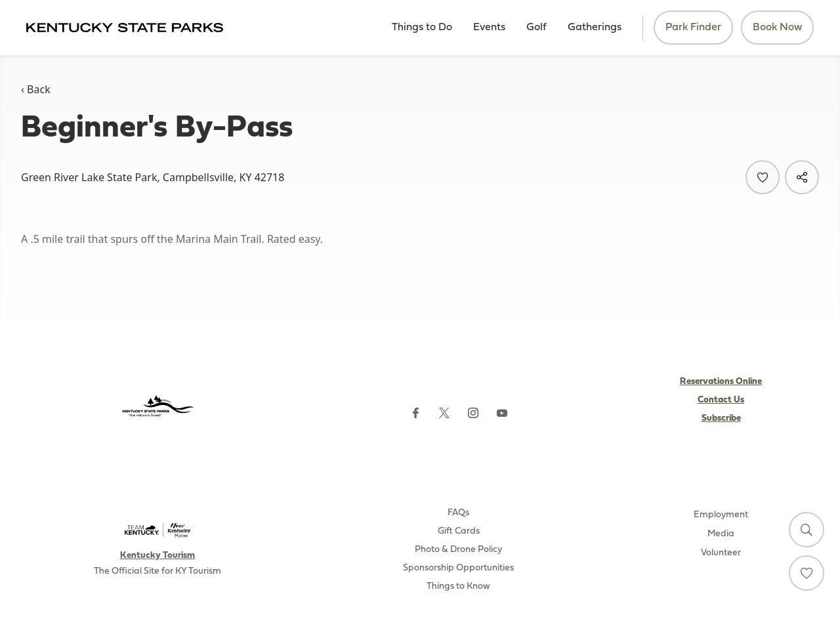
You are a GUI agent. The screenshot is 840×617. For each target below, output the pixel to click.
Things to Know (458, 586)
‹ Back (36, 89)
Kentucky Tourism (157, 556)
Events (489, 28)
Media (721, 534)
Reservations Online (721, 382)
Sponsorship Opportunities (458, 568)
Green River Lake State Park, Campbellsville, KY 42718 (153, 177)
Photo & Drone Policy (458, 550)
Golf (536, 28)
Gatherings (595, 28)
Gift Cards (459, 531)
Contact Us (721, 400)
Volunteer (721, 553)
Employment (721, 515)
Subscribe (721, 418)
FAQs (458, 513)
